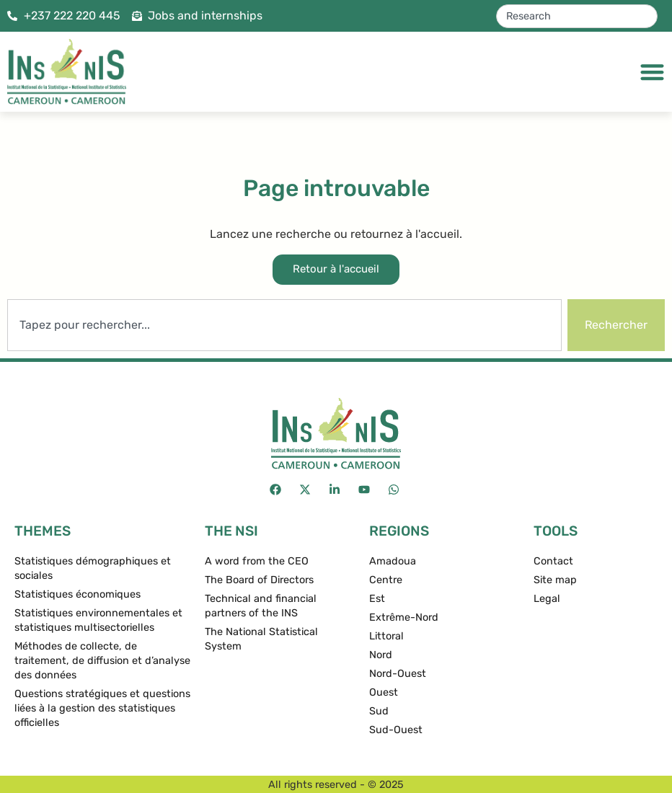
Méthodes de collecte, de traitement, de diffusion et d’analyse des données (102, 661)
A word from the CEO (257, 561)
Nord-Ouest (398, 674)
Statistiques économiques (78, 594)
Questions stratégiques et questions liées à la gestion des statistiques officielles (102, 708)
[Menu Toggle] (652, 72)
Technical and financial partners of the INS (261, 606)
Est (377, 599)
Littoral (386, 636)
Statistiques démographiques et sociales (93, 568)
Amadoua (393, 561)
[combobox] (577, 16)
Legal (547, 599)
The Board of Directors (259, 580)
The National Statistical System (261, 639)
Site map (555, 580)
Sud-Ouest (396, 730)
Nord (381, 655)
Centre (386, 580)
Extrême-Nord (404, 617)
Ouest (384, 692)
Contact (553, 561)
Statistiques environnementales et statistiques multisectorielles (98, 620)
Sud (379, 711)
